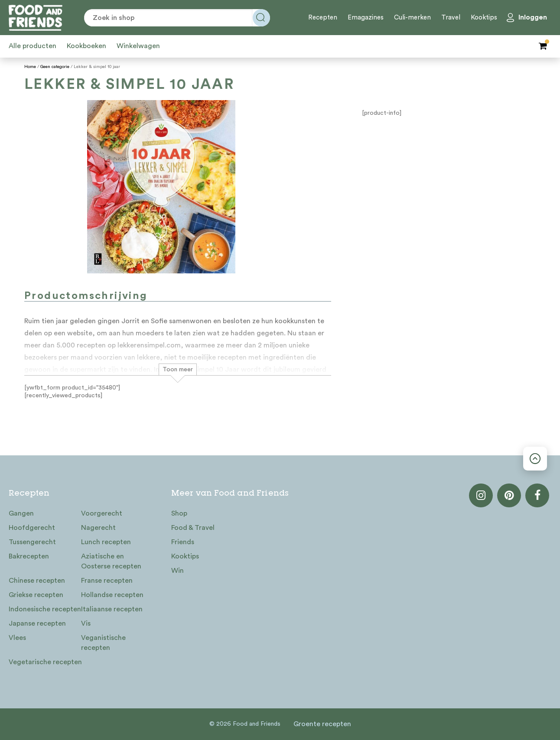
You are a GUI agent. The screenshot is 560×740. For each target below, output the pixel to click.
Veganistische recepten (103, 643)
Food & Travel (193, 528)
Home (30, 67)
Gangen (21, 513)
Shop (179, 513)
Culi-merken (412, 18)
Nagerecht (98, 528)
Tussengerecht (32, 542)
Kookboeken (86, 46)
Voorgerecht (102, 513)
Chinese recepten (37, 581)
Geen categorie (55, 67)
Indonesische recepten (45, 609)
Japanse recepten (37, 623)
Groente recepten (322, 724)
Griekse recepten (36, 595)
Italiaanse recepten (112, 609)
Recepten (323, 18)
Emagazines (366, 18)
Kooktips (484, 18)
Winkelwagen (138, 46)
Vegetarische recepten (45, 662)
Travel (451, 18)
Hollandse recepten (112, 595)
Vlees (17, 638)
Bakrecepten (29, 556)
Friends (183, 542)
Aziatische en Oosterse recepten (111, 561)
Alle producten (33, 46)
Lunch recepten (106, 542)
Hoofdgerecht (32, 528)
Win (177, 571)
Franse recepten (107, 581)
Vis (86, 623)
